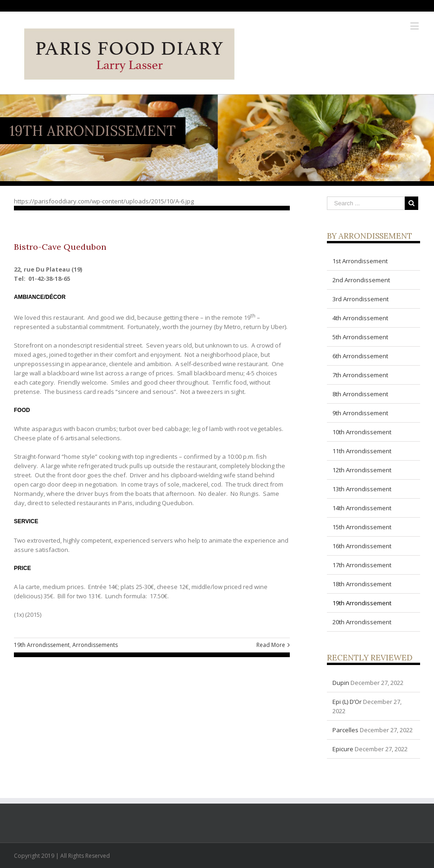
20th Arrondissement (362, 622)
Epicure (343, 749)
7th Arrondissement (360, 375)
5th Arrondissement (360, 337)
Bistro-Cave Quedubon (60, 247)
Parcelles (345, 730)
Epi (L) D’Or (347, 702)
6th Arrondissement (360, 356)
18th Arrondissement (362, 584)
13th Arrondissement (362, 489)
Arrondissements (95, 645)
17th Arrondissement (362, 565)
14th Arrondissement (362, 508)
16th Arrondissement (362, 546)
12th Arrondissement (362, 470)
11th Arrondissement (362, 451)
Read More (271, 645)
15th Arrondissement (362, 527)
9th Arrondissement (360, 413)
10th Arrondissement (362, 432)
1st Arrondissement (360, 261)
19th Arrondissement (42, 645)
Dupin (341, 683)
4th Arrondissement (360, 318)
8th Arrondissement (360, 394)
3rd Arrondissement (361, 299)
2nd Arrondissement (361, 280)
